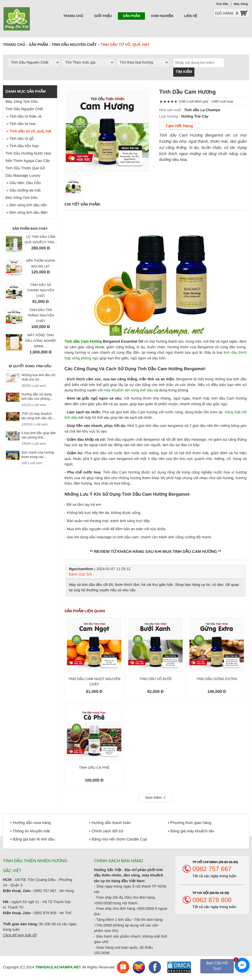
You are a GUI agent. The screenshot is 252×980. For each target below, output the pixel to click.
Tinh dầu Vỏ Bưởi (155, 679)
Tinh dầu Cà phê (94, 768)
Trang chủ (73, 16)
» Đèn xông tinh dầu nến (26, 205)
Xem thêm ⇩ (155, 798)
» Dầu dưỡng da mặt (23, 190)
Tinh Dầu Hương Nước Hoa (28, 153)
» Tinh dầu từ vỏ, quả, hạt (28, 131)
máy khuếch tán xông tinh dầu (128, 390)
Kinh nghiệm (162, 16)
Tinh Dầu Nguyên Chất (24, 109)
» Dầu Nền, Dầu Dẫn (23, 183)
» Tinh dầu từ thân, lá (23, 116)
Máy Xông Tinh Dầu (22, 102)
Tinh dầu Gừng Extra (217, 679)
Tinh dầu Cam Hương (83, 341)
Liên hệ (191, 16)
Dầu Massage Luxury (23, 176)
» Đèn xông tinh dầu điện (26, 213)
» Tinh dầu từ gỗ (19, 139)
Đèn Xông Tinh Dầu (22, 198)
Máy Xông (241, 4)
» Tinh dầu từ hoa (20, 124)
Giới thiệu (103, 16)
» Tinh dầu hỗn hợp (22, 146)
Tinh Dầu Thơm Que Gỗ (25, 168)
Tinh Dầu (222, 4)
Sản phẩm (131, 16)
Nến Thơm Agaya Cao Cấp (28, 161)
